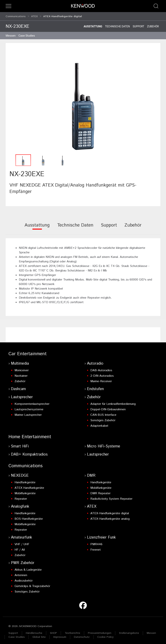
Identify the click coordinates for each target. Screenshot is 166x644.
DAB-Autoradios (101, 369)
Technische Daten (118, 25)
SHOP (53, 631)
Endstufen (95, 387)
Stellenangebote (129, 631)
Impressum (60, 635)
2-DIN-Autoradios (102, 374)
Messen (11, 34)
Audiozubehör (24, 579)
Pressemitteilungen (100, 631)
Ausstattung (93, 25)
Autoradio (95, 362)
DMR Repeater (100, 492)
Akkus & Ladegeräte (28, 568)
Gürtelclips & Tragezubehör (32, 584)
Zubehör (153, 25)
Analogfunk (20, 505)
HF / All (20, 548)
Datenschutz (82, 635)
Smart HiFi (20, 445)
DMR (91, 474)
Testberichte (72, 631)
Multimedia (20, 362)
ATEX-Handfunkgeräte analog (110, 517)
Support (138, 25)
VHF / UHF (22, 543)
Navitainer (21, 374)
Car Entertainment (28, 352)
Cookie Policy (105, 635)
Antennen (21, 574)
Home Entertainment (30, 435)
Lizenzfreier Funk (101, 536)
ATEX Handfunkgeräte (29, 486)
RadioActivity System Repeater (111, 497)
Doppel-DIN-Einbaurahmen (108, 408)
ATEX (34, 15)
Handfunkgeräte (25, 481)
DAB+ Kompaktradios (29, 453)
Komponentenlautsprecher (32, 402)
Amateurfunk (22, 536)
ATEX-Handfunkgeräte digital (110, 512)
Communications (16, 15)
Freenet (96, 548)
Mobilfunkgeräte (25, 492)
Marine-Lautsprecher (28, 413)
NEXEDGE (20, 474)
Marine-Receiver (101, 380)
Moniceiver (22, 369)
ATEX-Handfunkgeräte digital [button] (63, 15)
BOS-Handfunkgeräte (29, 517)
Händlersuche (34, 631)
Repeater (21, 497)
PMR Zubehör (23, 561)
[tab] (37, 226)
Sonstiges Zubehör (103, 419)
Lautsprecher (22, 395)
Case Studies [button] (27, 34)
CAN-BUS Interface (103, 413)
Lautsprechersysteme (29, 408)
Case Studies (17, 635)
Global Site (39, 635)
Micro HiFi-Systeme (104, 445)
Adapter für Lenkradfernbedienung (113, 402)
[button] (8, 6)
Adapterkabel (99, 424)
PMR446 (96, 543)
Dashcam (18, 387)
